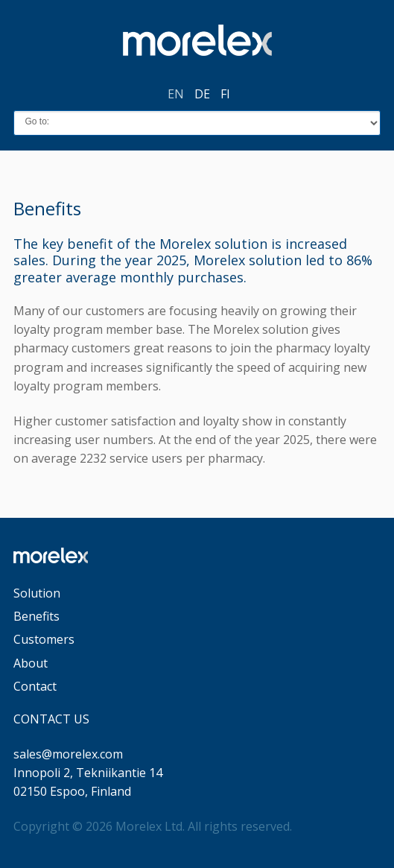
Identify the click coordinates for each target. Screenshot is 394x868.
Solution (37, 593)
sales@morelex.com (68, 754)
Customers (44, 639)
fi (225, 94)
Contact (35, 686)
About (31, 663)
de (202, 94)
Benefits (36, 616)
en (176, 94)
